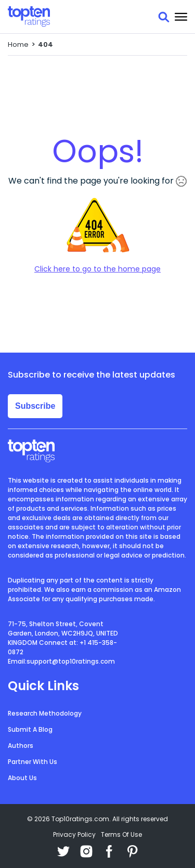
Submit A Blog (30, 729)
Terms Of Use (121, 834)
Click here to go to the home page (97, 269)
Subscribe (35, 406)
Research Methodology (45, 713)
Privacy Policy (74, 834)
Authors (21, 746)
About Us (22, 778)
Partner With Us (32, 762)
